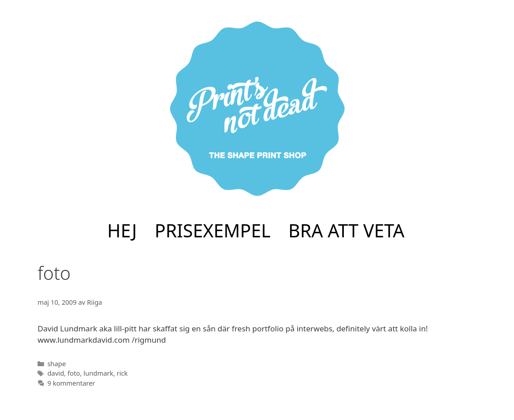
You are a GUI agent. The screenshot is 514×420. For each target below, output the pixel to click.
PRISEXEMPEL (213, 230)
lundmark (98, 373)
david (56, 373)
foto (74, 373)
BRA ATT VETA (346, 230)
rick (122, 373)
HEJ (122, 230)
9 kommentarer (71, 383)
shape (57, 364)
